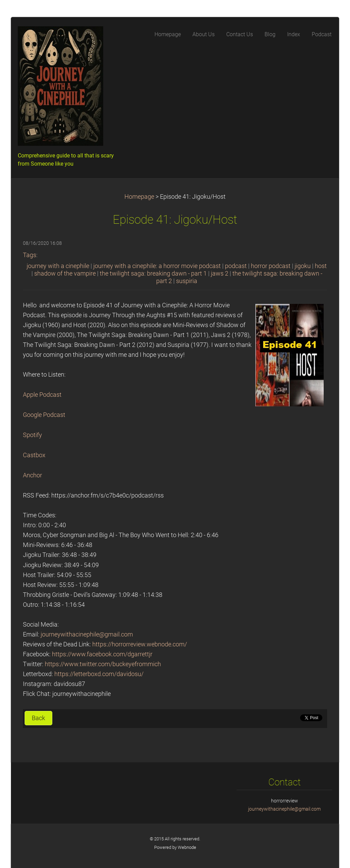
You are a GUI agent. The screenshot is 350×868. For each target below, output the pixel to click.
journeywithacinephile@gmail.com (87, 634)
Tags (30, 255)
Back (38, 718)
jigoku (303, 266)
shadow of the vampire (65, 274)
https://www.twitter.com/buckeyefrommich (103, 664)
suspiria (187, 281)
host (321, 266)
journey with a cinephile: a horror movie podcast (157, 266)
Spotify (32, 435)
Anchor (32, 475)
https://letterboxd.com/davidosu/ (99, 674)
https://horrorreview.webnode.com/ (140, 644)
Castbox (34, 455)
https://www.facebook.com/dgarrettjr (102, 654)
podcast (236, 266)
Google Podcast (44, 415)
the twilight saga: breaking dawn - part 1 (153, 274)
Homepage (139, 197)
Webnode (187, 847)
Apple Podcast (42, 395)
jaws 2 (220, 274)
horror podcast (271, 266)
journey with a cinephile (58, 266)
